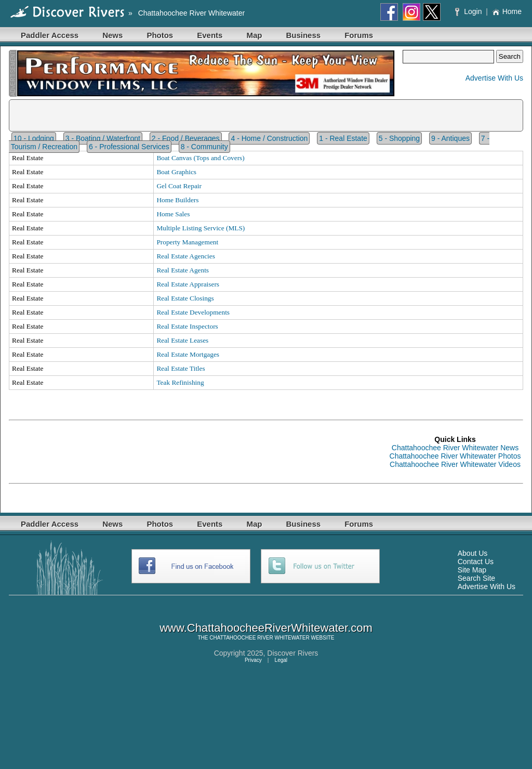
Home (507, 11)
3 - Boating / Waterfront (103, 138)
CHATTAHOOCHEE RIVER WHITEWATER (259, 638)
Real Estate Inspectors (187, 326)
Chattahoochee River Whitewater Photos (455, 456)
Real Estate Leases (182, 340)
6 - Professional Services (129, 147)
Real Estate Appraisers (188, 284)
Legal (281, 660)
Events (210, 35)
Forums (359, 35)
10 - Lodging (34, 138)
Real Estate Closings (185, 298)
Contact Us (476, 562)
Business (303, 35)
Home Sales (173, 214)
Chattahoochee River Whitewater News (455, 448)
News (112, 35)
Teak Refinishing (180, 382)
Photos (160, 35)
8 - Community (204, 147)
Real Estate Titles (181, 368)
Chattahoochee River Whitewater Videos (455, 464)
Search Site (476, 578)
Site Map (472, 570)
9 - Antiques (450, 138)
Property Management (187, 242)
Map (254, 35)
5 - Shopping (399, 138)
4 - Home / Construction (269, 138)
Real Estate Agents (183, 270)
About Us (473, 553)
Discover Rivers (292, 653)
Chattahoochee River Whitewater (191, 13)
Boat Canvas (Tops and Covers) (200, 158)
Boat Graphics (176, 172)
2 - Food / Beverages (186, 138)
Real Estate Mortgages (188, 354)
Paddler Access (50, 35)
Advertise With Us (494, 78)
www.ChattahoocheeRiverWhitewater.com (266, 628)
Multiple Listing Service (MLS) (201, 228)
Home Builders (177, 200)
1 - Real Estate (343, 138)
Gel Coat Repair (179, 186)
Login (469, 11)
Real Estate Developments (193, 312)
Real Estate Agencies (186, 256)
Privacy (253, 660)
